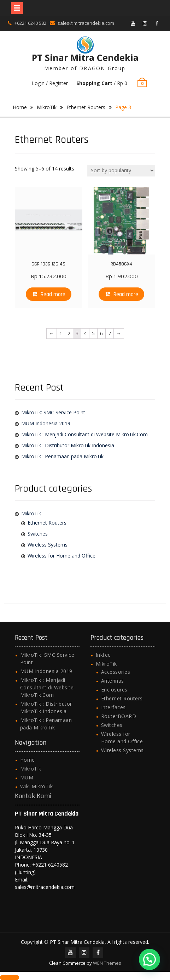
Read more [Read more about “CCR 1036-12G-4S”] (53, 294)
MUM (27, 777)
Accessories (116, 672)
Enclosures (114, 690)
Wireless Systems (48, 545)
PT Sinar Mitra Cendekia (85, 57)
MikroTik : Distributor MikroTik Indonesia (68, 445)
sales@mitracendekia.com (86, 23)
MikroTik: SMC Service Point (53, 412)
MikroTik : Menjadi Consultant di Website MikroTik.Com (84, 434)
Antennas (113, 681)
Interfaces (113, 707)
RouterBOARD (119, 716)
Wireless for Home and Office (61, 556)
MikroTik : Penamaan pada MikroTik (62, 456)
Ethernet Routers (86, 107)
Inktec (103, 655)
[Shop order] (121, 171)
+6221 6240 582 (30, 23)
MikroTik (47, 107)
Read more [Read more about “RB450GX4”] (126, 294)
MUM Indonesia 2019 (46, 423)
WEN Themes (107, 963)
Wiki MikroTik (37, 786)
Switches (38, 534)
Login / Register (50, 83)
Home (20, 107)
